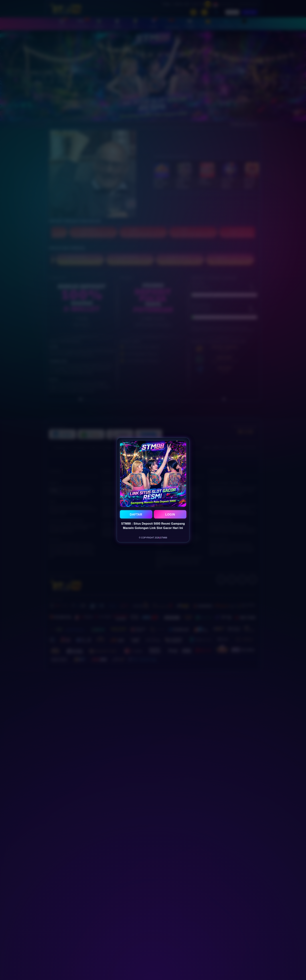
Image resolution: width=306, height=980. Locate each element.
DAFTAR (136, 514)
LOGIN (170, 514)
